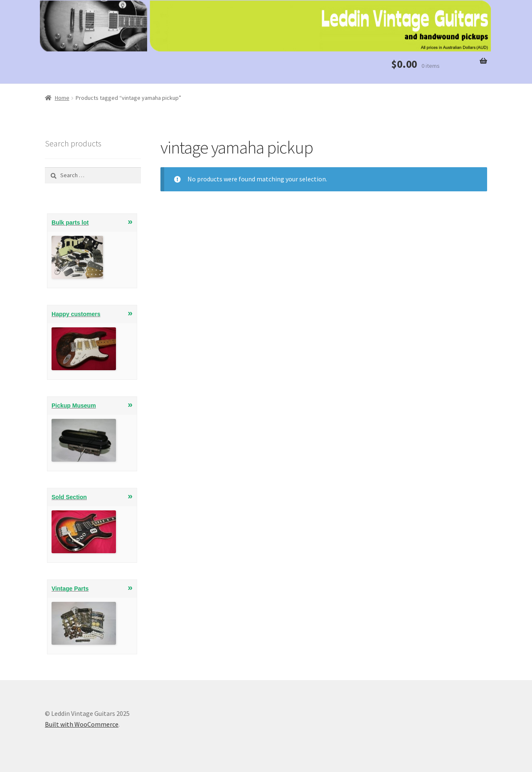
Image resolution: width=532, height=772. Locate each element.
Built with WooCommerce (82, 724)
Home (62, 98)
